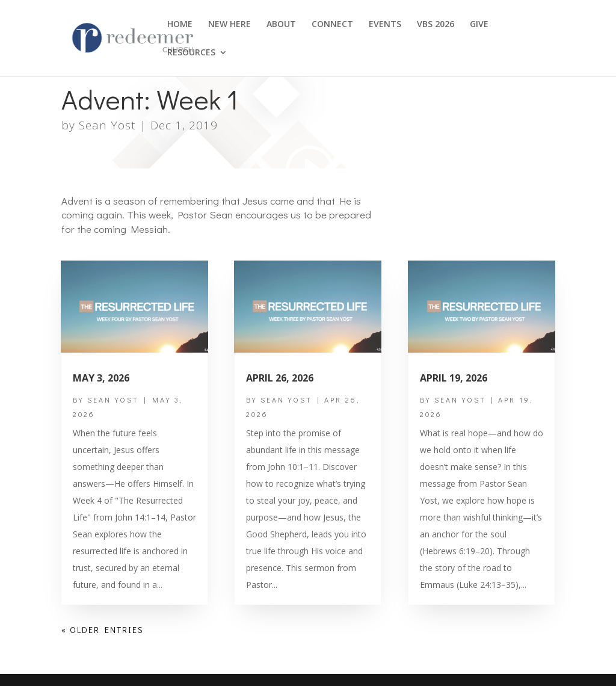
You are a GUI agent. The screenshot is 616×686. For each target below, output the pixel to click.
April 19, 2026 (454, 378)
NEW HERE (229, 25)
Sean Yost (107, 125)
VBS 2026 (436, 25)
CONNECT (332, 25)
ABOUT (281, 25)
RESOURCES (191, 53)
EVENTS (385, 25)
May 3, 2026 (101, 378)
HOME (180, 25)
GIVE (479, 25)
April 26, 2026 (280, 378)
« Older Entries (103, 630)
